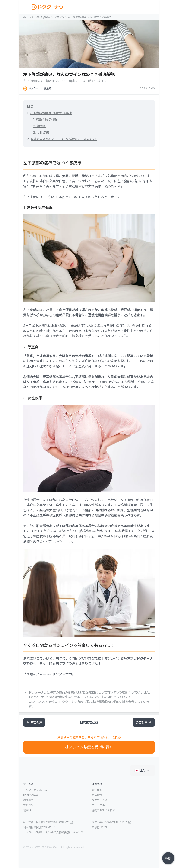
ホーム (27, 17)
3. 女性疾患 (41, 133)
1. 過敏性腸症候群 (45, 120)
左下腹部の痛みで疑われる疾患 (51, 113)
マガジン (59, 17)
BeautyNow (42, 17)
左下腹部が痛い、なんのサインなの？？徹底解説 (91, 17)
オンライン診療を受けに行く (89, 747)
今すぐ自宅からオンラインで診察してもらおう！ (64, 139)
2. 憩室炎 (40, 126)
